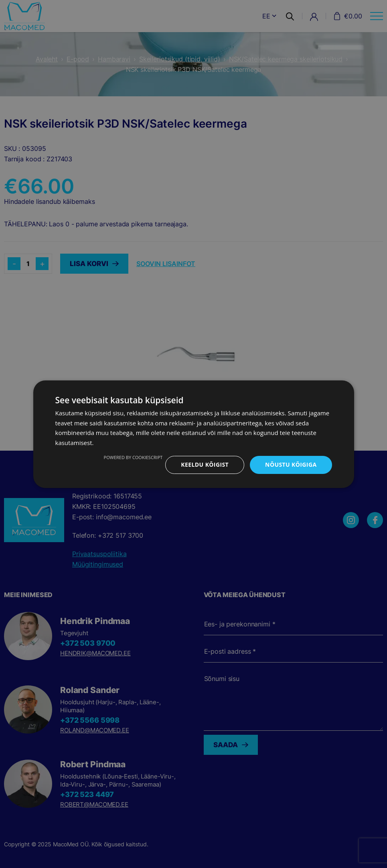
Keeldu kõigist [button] (205, 464)
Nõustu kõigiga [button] (291, 464)
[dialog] (193, 434)
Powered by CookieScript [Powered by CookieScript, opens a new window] (133, 457)
